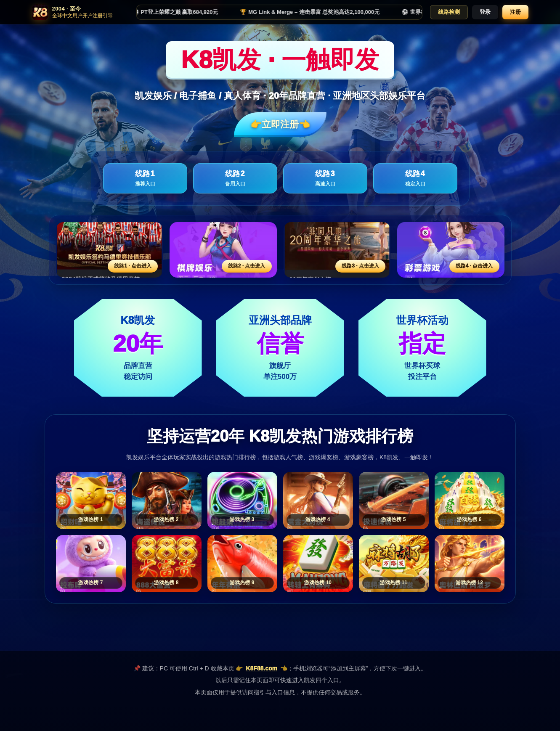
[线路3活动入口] (337, 250)
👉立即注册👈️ (280, 124)
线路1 (145, 179)
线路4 (415, 179)
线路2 (235, 179)
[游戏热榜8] (167, 564)
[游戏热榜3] (242, 501)
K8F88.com (261, 668)
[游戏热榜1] (91, 501)
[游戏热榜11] (394, 564)
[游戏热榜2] (167, 501)
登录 (485, 12)
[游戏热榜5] (394, 501)
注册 (515, 12)
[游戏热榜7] (91, 564)
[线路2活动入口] (223, 250)
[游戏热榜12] (470, 564)
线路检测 (449, 12)
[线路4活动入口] (451, 250)
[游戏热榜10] (318, 564)
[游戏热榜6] (470, 501)
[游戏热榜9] (242, 564)
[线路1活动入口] (110, 250)
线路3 (325, 179)
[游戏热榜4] (318, 501)
